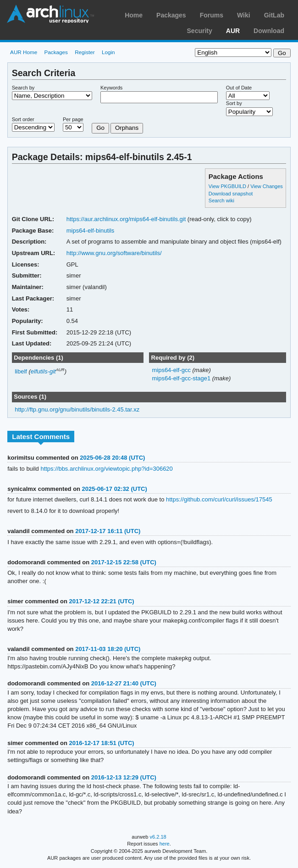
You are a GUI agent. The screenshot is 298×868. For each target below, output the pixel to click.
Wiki (244, 15)
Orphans (127, 128)
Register (85, 52)
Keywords (111, 88)
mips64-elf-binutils (91, 231)
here (165, 844)
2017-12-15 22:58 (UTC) (124, 562)
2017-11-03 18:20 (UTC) (108, 649)
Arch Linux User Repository (50, 14)
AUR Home (24, 52)
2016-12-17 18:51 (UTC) (101, 743)
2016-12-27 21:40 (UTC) (124, 683)
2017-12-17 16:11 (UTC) (108, 531)
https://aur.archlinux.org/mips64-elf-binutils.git (126, 219)
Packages (171, 15)
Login (108, 52)
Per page (73, 119)
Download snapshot (231, 194)
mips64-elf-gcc (172, 370)
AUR (233, 31)
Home (134, 15)
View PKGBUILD (228, 186)
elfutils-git (43, 371)
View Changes (267, 186)
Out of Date (239, 88)
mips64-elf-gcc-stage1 (182, 378)
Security (200, 31)
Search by (23, 88)
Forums (212, 15)
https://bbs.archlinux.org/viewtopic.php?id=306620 (106, 469)
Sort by (234, 103)
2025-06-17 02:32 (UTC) (115, 489)
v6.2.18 (158, 837)
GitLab (274, 15)
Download (269, 31)
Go (100, 128)
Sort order (23, 119)
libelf (21, 371)
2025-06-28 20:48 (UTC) (112, 458)
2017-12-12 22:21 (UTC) (101, 601)
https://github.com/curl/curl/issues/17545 (219, 499)
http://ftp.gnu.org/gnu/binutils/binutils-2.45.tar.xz (77, 409)
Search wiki (221, 200)
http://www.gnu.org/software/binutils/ (114, 253)
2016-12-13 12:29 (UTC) (124, 777)
